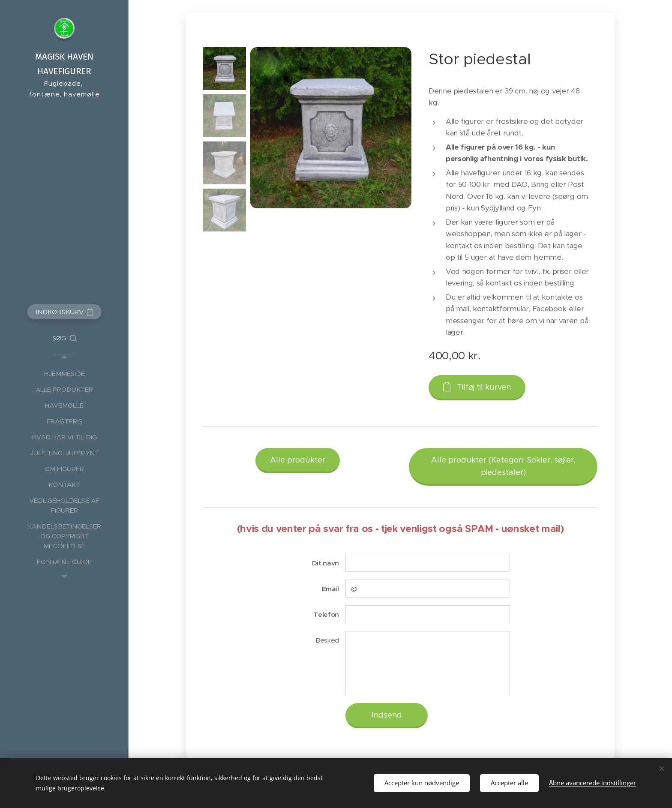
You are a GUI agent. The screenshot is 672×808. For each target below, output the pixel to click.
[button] (64, 338)
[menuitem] (64, 374)
